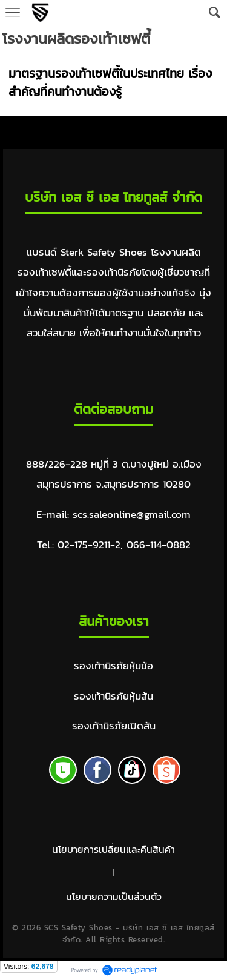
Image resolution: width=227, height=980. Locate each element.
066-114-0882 (159, 545)
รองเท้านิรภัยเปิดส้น (114, 726)
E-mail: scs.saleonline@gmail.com (113, 515)
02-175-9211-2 (89, 545)
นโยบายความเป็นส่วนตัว (114, 896)
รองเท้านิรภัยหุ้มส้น (113, 696)
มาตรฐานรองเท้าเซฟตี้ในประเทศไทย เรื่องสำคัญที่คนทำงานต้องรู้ (110, 82)
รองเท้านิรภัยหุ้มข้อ (113, 666)
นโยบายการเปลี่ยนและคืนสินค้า (113, 849)
